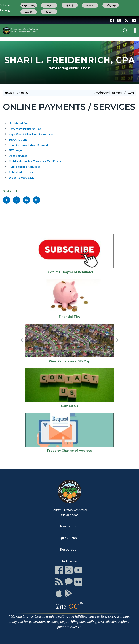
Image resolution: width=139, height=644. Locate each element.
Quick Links (68, 538)
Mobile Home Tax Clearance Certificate (35, 161)
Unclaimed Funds (20, 123)
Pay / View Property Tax (25, 128)
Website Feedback (21, 177)
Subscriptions (18, 139)
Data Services (18, 156)
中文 (49, 5)
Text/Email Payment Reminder (70, 272)
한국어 (70, 5)
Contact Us (69, 406)
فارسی (29, 12)
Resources (68, 550)
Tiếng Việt (111, 5)
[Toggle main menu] (135, 31)
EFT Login (15, 150)
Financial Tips (70, 317)
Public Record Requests (25, 167)
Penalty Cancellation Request (28, 145)
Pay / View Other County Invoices (31, 134)
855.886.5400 (69, 515)
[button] (22, 346)
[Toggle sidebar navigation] (69, 93)
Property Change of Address (70, 451)
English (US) (29, 5)
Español (90, 5)
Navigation (68, 526)
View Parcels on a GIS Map (69, 361)
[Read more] (14, 20)
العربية (49, 12)
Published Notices (21, 172)
